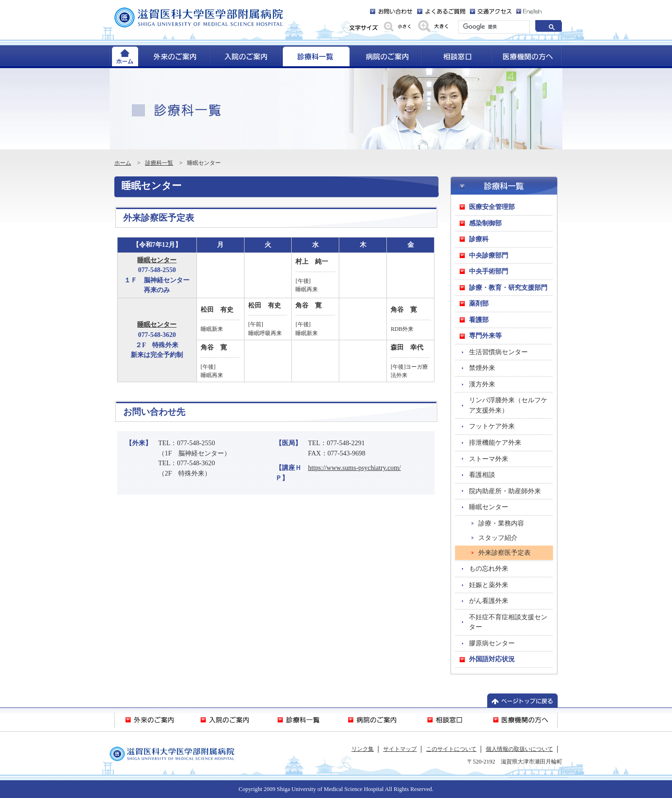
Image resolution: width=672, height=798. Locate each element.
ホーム (123, 163)
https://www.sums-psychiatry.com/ (354, 468)
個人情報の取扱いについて (519, 749)
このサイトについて (451, 749)
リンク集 (363, 749)
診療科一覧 (159, 163)
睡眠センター (157, 260)
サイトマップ (400, 749)
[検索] (493, 27)
